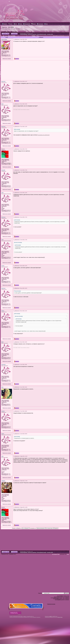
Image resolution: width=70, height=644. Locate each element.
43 (9, 500)
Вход (46, 24)
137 (9, 164)
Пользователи (27, 24)
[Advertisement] (35, 70)
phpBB (50, 616)
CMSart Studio (60, 617)
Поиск (20, 24)
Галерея (5, 24)
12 (9, 186)
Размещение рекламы (51, 604)
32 (9, 210)
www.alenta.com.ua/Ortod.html (44, 135)
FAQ (15, 24)
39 (9, 501)
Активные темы (14, 32)
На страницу (5, 29)
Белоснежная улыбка (42, 34)
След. (19, 29)
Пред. (9, 29)
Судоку (10, 24)
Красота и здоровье (32, 34)
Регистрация (40, 24)
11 (16, 29)
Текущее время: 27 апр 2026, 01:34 (26, 33)
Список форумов (24, 34)
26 (9, 120)
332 (9, 163)
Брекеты (5, 27)
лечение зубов (50, 34)
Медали (34, 24)
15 (9, 187)
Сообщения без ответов (5, 32)
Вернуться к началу (7, 59)
